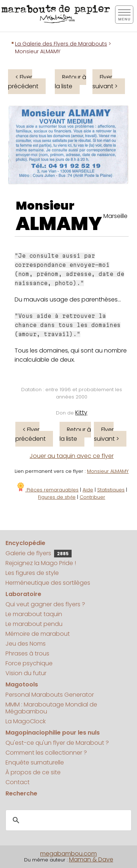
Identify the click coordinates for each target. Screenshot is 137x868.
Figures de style (57, 497)
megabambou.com (68, 854)
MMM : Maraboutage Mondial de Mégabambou (51, 708)
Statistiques (111, 490)
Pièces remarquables (47, 490)
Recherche (21, 793)
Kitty (81, 412)
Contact (18, 782)
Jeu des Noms (26, 644)
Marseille (115, 216)
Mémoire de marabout (38, 634)
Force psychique (29, 663)
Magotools (22, 684)
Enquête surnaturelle (35, 762)
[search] (67, 821)
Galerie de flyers (39, 553)
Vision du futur (26, 673)
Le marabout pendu (34, 624)
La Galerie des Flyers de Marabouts (61, 44)
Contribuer (92, 497)
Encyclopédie (25, 543)
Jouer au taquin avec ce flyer (72, 456)
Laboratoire (23, 594)
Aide (88, 490)
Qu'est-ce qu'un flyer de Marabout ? (57, 743)
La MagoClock (26, 721)
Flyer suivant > (105, 82)
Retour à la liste (71, 82)
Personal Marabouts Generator (50, 695)
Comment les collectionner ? (46, 753)
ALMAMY (59, 224)
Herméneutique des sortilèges (48, 583)
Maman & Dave (91, 859)
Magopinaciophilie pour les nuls (53, 733)
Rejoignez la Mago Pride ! (41, 563)
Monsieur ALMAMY (108, 471)
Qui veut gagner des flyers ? (45, 604)
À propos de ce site (33, 772)
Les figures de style (32, 573)
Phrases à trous (27, 653)
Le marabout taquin (34, 614)
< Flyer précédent (23, 82)
